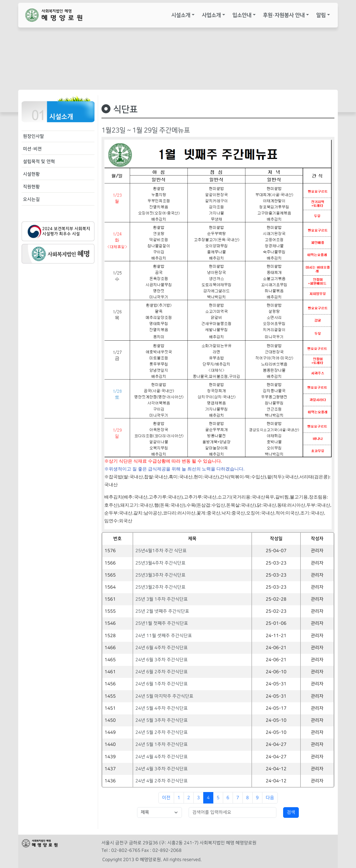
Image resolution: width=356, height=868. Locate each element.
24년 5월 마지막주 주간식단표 (164, 696)
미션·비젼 (32, 149)
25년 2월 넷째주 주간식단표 (162, 611)
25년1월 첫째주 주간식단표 (162, 623)
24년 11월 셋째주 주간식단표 (164, 636)
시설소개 (181, 15)
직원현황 (31, 187)
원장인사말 (33, 136)
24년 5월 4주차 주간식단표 (162, 708)
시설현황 (31, 174)
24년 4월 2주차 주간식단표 (162, 781)
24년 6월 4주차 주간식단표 (162, 648)
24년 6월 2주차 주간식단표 (162, 672)
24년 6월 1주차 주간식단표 (162, 684)
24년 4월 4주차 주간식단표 (162, 757)
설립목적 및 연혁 (39, 161)
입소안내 (242, 15)
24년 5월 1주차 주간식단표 (162, 745)
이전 (166, 798)
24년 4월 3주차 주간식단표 (162, 769)
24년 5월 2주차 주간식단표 (162, 732)
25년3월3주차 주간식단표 (160, 575)
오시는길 (31, 199)
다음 (270, 798)
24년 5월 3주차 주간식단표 (162, 720)
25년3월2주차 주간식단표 (160, 587)
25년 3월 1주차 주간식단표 (162, 599)
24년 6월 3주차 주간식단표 (162, 660)
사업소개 (211, 15)
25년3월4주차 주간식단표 (160, 563)
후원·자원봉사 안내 (284, 15)
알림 (321, 15)
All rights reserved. (182, 860)
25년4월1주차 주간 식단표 (161, 551)
